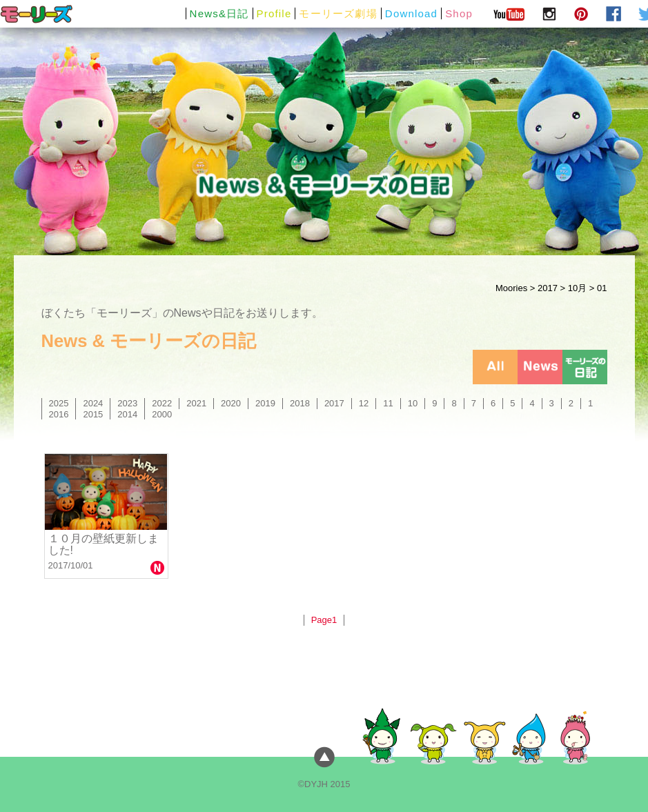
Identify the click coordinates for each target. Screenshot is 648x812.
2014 (127, 414)
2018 (300, 403)
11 (388, 403)
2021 (196, 403)
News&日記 (219, 13)
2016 (59, 414)
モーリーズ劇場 (338, 13)
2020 (231, 403)
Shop (459, 13)
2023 (127, 403)
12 (364, 403)
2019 (265, 403)
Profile (274, 13)
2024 (93, 403)
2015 (93, 414)
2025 (59, 403)
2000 (162, 414)
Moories (511, 288)
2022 (162, 403)
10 (413, 403)
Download (411, 13)
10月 (577, 288)
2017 (548, 288)
